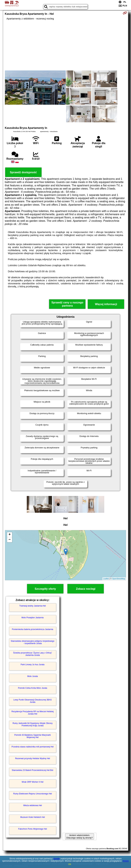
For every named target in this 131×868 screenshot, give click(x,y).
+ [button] (10, 535)
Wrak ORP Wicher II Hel (33, 782)
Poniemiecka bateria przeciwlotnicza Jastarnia (33, 629)
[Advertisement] (66, 45)
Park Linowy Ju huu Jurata (33, 665)
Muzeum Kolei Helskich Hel (33, 817)
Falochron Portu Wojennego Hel (33, 829)
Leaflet (106, 579)
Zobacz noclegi (86, 589)
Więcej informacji (106, 304)
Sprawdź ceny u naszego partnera (67, 304)
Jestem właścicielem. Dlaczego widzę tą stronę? (80, 836)
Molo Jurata (33, 676)
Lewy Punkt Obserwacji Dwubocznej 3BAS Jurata (33, 701)
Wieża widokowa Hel (33, 805)
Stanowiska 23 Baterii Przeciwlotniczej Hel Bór (33, 770)
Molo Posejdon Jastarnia (33, 618)
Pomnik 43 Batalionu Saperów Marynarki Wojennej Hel (33, 736)
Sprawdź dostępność (23, 172)
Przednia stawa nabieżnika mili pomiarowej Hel (33, 747)
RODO (126, 861)
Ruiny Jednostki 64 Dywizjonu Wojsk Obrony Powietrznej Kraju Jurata (33, 724)
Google (57, 859)
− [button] (10, 540)
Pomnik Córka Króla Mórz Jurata (33, 688)
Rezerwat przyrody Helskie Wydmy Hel (33, 758)
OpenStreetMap (119, 579)
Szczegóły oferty (45, 589)
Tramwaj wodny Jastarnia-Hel (33, 606)
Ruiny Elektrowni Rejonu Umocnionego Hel (33, 794)
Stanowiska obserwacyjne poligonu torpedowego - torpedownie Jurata (33, 642)
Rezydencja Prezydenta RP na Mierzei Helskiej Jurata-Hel (33, 713)
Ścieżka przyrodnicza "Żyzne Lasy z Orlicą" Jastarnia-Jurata (33, 654)
